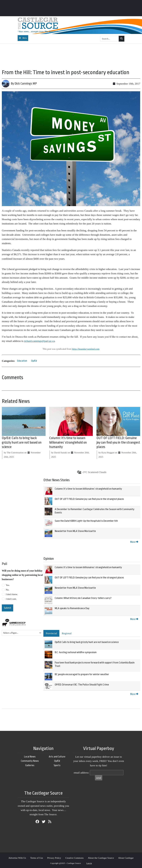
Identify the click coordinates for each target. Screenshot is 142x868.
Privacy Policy (54, 858)
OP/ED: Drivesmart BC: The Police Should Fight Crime (82, 685)
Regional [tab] (67, 633)
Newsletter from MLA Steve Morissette (75, 531)
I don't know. (12, 594)
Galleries (30, 765)
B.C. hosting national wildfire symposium (76, 652)
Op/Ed (34, 361)
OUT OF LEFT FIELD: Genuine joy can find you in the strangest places (118, 442)
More (134, 542)
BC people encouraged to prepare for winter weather (82, 674)
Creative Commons (74, 858)
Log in (89, 863)
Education (22, 361)
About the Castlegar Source (101, 858)
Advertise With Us (17, 858)
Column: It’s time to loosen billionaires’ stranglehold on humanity (68, 442)
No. (8, 590)
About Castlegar (126, 858)
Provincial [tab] (51, 633)
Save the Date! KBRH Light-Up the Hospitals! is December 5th (86, 521)
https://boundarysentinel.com (86, 349)
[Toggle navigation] (23, 38)
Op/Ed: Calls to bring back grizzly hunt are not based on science (22, 442)
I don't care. (11, 599)
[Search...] (110, 39)
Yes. (8, 585)
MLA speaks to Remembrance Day (72, 608)
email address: (82, 773)
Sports (57, 765)
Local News (30, 757)
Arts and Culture (57, 757)
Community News (30, 761)
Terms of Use (37, 858)
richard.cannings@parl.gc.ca (39, 341)
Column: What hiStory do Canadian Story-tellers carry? (83, 598)
